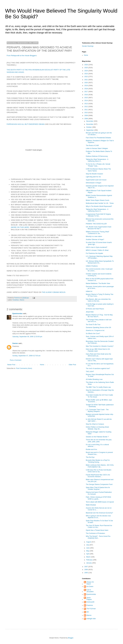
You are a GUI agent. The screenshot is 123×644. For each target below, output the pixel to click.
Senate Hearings (88, 46)
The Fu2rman (91, 609)
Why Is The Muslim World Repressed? (99, 206)
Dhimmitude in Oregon (94, 183)
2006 (86, 570)
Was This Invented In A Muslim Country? (100, 346)
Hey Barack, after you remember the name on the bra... (98, 300)
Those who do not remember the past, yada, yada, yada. (99, 441)
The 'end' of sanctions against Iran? (98, 368)
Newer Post (11, 365)
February (89, 560)
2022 (86, 77)
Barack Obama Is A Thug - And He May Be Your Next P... (99, 316)
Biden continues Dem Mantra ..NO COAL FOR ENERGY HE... (100, 466)
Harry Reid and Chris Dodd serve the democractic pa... (98, 355)
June (88, 548)
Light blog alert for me (93, 177)
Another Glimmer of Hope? (95, 240)
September (90, 130)
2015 (86, 98)
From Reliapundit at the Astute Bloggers (22, 56)
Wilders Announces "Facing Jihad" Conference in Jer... (98, 233)
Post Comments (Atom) (24, 368)
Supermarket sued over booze (96, 180)
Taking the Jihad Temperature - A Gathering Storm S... (97, 160)
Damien (15, 343)
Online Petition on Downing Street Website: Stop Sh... (97, 428)
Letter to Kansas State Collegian (97, 148)
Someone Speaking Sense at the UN (98, 328)
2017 (86, 92)
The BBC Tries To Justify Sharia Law (98, 387)
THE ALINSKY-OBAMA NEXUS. (54, 292)
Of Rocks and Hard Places (95, 309)
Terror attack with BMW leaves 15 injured (100, 502)
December (90, 121)
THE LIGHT (90, 372)
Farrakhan (16, 300)
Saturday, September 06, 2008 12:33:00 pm (27, 337)
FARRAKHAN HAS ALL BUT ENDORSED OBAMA (26, 124)
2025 (86, 68)
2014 (86, 101)
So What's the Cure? (93, 334)
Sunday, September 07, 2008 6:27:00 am (26, 356)
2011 (86, 110)
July (88, 545)
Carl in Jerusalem (90, 591)
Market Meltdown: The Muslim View (98, 283)
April (88, 554)
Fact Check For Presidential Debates (98, 138)
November (90, 124)
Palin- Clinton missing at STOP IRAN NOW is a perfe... (98, 498)
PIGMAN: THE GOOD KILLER (96, 224)
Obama (22, 300)
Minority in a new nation (94, 236)
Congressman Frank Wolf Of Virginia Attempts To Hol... (98, 215)
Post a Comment (16, 360)
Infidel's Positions (92, 266)
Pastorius (90, 605)
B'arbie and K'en (91, 449)
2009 (86, 116)
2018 (86, 89)
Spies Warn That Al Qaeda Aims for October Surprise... (98, 488)
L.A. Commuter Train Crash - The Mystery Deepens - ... (97, 411)
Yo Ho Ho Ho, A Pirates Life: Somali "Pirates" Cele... (98, 165)
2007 (86, 567)
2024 (86, 71)
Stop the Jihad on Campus (95, 424)
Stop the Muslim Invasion (94, 174)
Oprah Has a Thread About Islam (97, 530)
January (89, 563)
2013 (86, 104)
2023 (86, 74)
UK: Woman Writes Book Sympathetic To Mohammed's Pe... (100, 262)
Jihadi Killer (90, 312)
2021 (86, 80)
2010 (86, 113)
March (89, 557)
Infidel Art (89, 291)
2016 (86, 95)
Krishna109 (90, 602)
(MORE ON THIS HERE (20, 227)
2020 (86, 83)
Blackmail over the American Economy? (99, 513)
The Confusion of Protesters (95, 533)
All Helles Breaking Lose (94, 379)
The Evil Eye (90, 457)
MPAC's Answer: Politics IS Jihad (97, 250)
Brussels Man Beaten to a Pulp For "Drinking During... (98, 461)
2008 (86, 119)
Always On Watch (90, 583)
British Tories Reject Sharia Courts (98, 200)
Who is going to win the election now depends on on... (98, 517)
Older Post (72, 365)
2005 (86, 573)
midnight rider (91, 619)
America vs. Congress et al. (95, 330)
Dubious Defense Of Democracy (97, 156)
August (89, 542)
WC (88, 612)
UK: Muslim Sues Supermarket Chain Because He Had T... (99, 228)
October (89, 127)
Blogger (71, 638)
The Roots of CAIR (92, 146)
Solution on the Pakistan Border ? (97, 437)
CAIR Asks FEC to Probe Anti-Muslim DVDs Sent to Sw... (99, 471)
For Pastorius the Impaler (94, 253)
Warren (89, 615)
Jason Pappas (89, 599)
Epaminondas (17, 314)
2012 (86, 107)
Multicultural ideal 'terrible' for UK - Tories (100, 203)
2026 (86, 65)
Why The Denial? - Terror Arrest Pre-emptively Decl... (98, 537)
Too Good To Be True (93, 325)
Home (42, 365)
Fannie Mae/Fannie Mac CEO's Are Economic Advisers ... (98, 476)
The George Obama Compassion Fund (99, 484)
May (88, 551)
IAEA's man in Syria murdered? (97, 247)
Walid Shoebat (91, 505)
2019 (86, 86)
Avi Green (90, 586)
